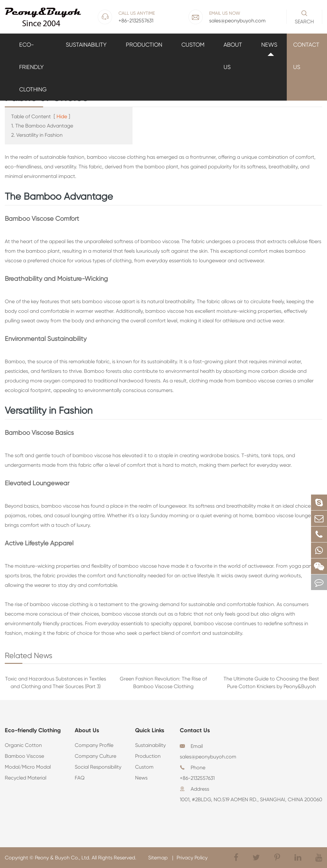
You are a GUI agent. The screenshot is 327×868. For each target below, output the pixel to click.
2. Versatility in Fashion (37, 135)
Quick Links (150, 730)
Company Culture (95, 756)
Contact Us (306, 56)
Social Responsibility (98, 767)
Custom (193, 45)
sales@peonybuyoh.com (208, 757)
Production (144, 45)
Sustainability (86, 45)
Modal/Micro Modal (28, 767)
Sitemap (159, 858)
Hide (62, 116)
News (269, 45)
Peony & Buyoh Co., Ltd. (63, 858)
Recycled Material (26, 778)
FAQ (80, 778)
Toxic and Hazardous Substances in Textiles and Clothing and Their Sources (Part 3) (56, 683)
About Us (233, 56)
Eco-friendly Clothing (33, 67)
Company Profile (94, 745)
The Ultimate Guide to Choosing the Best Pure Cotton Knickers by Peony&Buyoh (271, 683)
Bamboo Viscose (24, 756)
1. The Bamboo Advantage (42, 126)
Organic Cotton (23, 745)
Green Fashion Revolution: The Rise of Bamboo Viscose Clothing (163, 683)
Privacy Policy (192, 858)
